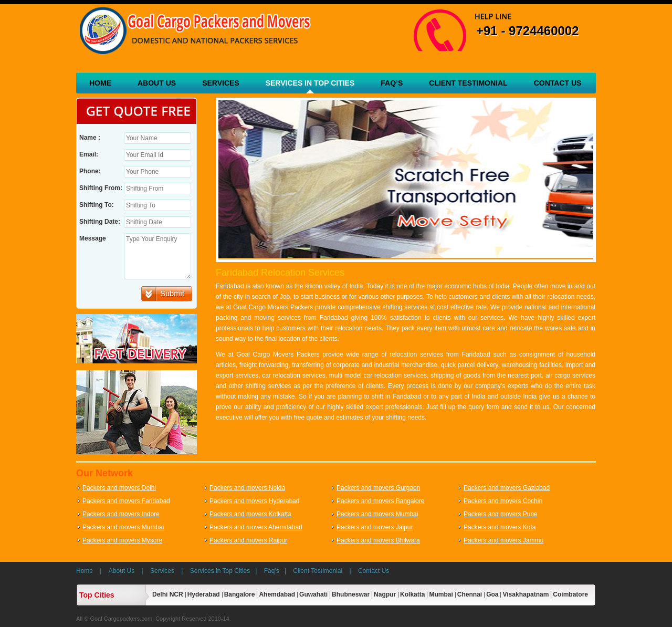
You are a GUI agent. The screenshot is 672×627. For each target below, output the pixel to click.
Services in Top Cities (310, 83)
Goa (492, 594)
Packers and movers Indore (121, 514)
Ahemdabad (277, 594)
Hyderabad (204, 594)
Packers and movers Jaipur (375, 527)
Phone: (90, 171)
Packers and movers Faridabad (126, 501)
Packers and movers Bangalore (380, 501)
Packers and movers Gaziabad (507, 488)
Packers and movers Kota (500, 527)
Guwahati (313, 594)
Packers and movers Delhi (119, 488)
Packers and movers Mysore (122, 540)
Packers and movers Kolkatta (250, 514)
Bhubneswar (351, 594)
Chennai (470, 594)
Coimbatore (570, 594)
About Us (157, 83)
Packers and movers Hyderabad (254, 501)
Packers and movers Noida (247, 488)
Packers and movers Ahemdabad (256, 527)
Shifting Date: (100, 222)
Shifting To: (97, 205)
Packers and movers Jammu (503, 540)
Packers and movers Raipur (248, 540)
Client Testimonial (468, 83)
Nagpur (385, 594)
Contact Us (558, 83)
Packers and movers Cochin (503, 501)
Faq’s (392, 83)
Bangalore (240, 594)
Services (221, 83)
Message (93, 238)
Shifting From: (101, 188)
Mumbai (441, 594)
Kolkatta (412, 594)
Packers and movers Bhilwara (378, 540)
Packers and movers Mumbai (377, 514)
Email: (89, 154)
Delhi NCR (168, 594)
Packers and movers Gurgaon (378, 488)
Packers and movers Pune (501, 514)
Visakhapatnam (526, 594)
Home (100, 83)
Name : (90, 138)
